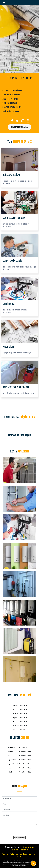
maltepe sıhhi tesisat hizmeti (27, 861)
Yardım (12, 854)
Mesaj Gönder (20, 838)
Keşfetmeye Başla (20, 127)
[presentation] (20, 830)
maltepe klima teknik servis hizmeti (20, 862)
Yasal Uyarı (32, 854)
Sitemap (20, 856)
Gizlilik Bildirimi (22, 854)
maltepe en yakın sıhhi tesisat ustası (24, 864)
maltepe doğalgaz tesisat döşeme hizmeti (12, 861)
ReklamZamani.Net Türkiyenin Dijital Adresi (23, 848)
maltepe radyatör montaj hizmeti (9, 864)
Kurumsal (5, 854)
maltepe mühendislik (23, 866)
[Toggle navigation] (4, 2)
